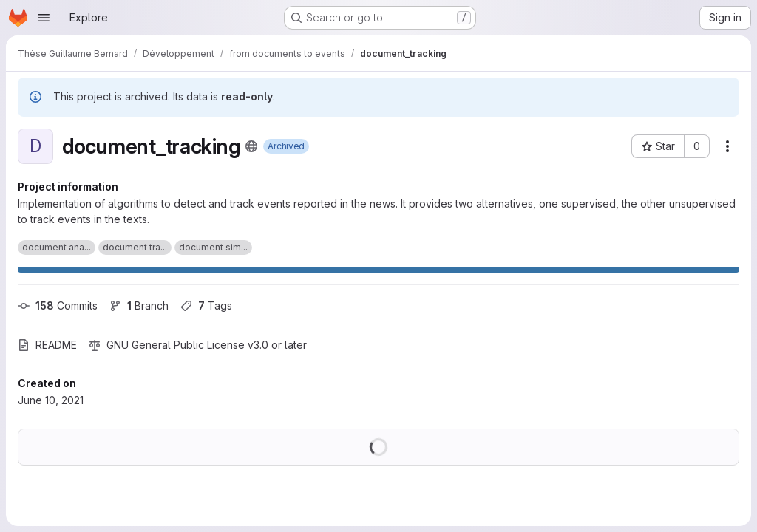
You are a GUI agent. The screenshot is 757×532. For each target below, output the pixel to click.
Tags (206, 306)
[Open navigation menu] (44, 18)
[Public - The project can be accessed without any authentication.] (251, 146)
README (47, 345)
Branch (139, 306)
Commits (58, 306)
